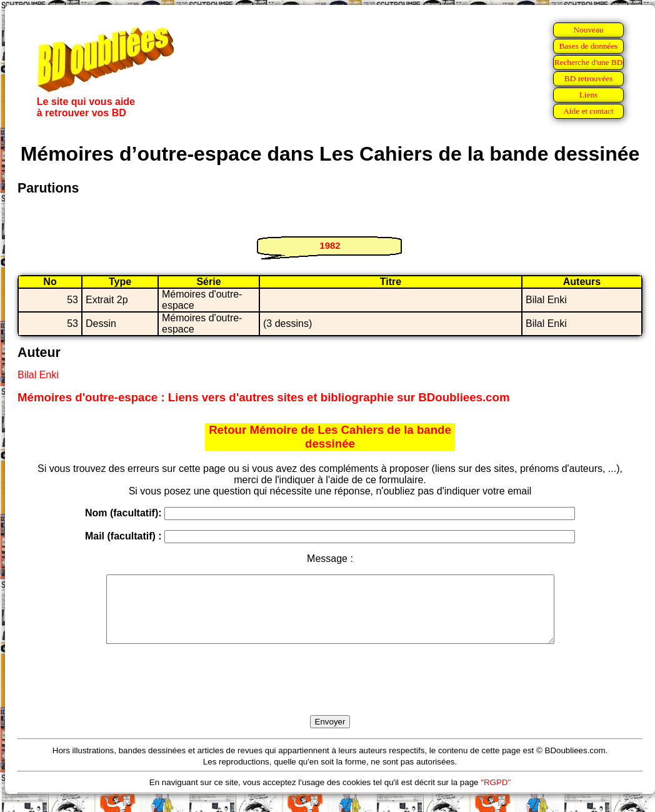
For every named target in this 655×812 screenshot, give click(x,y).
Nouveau (588, 30)
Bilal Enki (38, 375)
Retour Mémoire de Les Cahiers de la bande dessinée (330, 437)
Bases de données (588, 46)
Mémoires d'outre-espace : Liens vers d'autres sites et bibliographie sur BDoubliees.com (263, 397)
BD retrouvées (588, 78)
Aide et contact (588, 111)
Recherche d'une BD (589, 62)
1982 (330, 245)
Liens (589, 95)
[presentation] (330, 694)
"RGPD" (496, 795)
